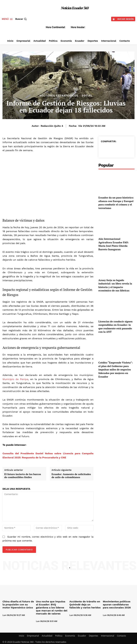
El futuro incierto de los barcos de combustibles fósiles (23, 476)
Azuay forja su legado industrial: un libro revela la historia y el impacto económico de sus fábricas (115, 285)
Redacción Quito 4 (52, 126)
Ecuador (82, 634)
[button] (21, 19)
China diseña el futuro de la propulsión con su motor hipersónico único (18, 604)
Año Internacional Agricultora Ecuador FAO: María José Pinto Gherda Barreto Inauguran (114, 244)
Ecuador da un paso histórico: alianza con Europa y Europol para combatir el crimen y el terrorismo (116, 203)
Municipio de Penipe (15, 379)
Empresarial (33, 634)
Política (59, 634)
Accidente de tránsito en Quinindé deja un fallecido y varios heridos (85, 604)
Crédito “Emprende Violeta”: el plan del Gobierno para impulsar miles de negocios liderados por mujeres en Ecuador (116, 369)
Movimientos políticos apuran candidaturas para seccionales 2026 (118, 604)
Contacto (121, 634)
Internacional (108, 634)
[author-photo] (12, 611)
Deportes (93, 634)
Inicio (22, 634)
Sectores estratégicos (59, 96)
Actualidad (47, 634)
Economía (70, 634)
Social (87, 96)
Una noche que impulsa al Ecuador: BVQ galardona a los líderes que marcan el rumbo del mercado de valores (51, 607)
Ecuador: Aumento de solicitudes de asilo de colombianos (71, 476)
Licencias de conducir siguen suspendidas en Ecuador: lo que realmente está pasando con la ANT (116, 327)
